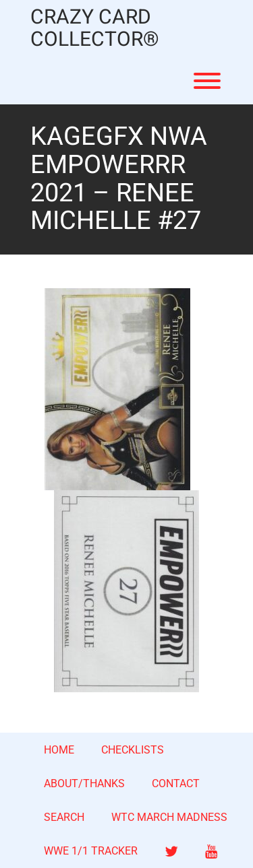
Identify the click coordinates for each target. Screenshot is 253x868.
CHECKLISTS (133, 750)
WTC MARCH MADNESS (169, 817)
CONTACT (176, 783)
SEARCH (64, 817)
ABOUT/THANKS (84, 783)
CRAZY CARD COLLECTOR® (95, 29)
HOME (59, 750)
